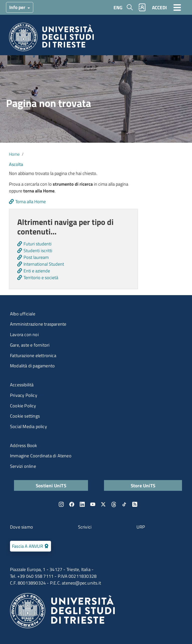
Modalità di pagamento (32, 366)
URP (141, 527)
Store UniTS (143, 485)
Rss (135, 504)
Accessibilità (22, 385)
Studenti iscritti (38, 251)
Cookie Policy (23, 406)
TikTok (124, 504)
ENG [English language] (118, 7)
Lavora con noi (24, 334)
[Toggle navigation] (177, 7)
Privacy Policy (24, 395)
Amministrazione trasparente (38, 324)
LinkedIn (82, 504)
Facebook (72, 504)
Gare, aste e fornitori (30, 345)
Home (14, 154)
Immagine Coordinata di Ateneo (41, 456)
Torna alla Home (30, 202)
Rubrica (142, 7)
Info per (18, 7)
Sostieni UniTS (51, 485)
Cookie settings (25, 416)
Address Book (23, 445)
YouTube (93, 504)
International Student (44, 264)
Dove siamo (21, 527)
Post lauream (36, 257)
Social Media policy (28, 426)
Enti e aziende (37, 271)
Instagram (61, 504)
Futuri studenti (37, 244)
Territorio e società (41, 278)
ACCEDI (159, 7)
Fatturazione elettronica (33, 355)
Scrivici (85, 527)
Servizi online (23, 466)
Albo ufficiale (23, 314)
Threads (114, 504)
